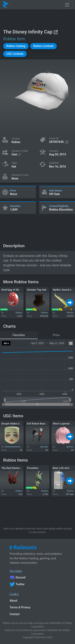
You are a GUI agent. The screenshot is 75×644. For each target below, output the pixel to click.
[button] (16, 46)
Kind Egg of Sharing (13, 290)
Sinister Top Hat (37, 290)
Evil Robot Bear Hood (40, 423)
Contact (15, 614)
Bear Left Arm (61, 468)
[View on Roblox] (56, 32)
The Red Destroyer (12, 468)
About (13, 601)
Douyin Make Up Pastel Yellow (20, 423)
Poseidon (33, 468)
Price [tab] (56, 335)
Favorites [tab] (19, 335)
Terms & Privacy (20, 607)
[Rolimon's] (6, 5)
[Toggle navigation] (67, 5)
